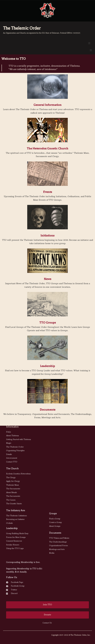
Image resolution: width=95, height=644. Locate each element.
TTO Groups (48, 323)
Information (12, 427)
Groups (53, 513)
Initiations (48, 235)
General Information (48, 105)
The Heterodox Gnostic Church (48, 148)
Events (48, 192)
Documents (48, 410)
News (48, 279)
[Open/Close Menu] (89, 43)
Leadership (48, 366)
